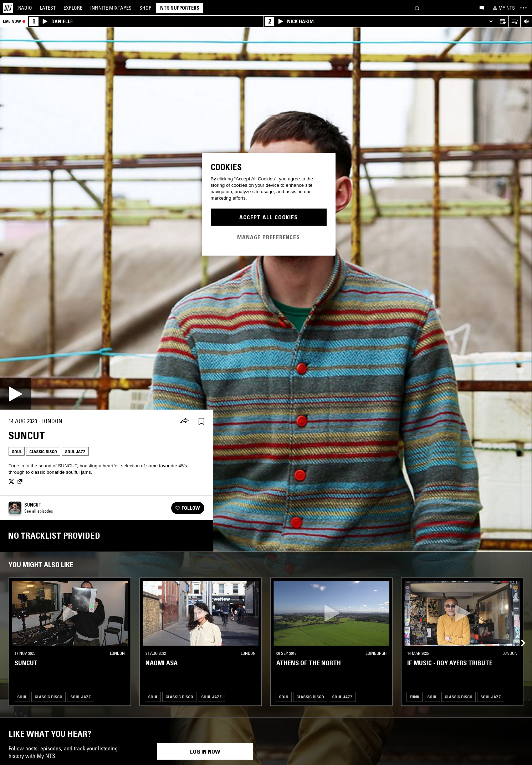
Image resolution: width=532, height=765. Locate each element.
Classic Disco (43, 451)
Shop (145, 8)
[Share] (184, 421)
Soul (17, 451)
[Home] (8, 8)
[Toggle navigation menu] (523, 8)
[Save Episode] (201, 421)
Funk (415, 697)
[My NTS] (503, 8)
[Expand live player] (491, 22)
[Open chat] (482, 7)
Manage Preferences (268, 237)
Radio (25, 8)
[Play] (16, 394)
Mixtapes (111, 8)
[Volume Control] (526, 22)
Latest (48, 8)
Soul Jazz (75, 451)
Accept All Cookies (268, 217)
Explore (73, 8)
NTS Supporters (180, 8)
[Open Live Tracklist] (514, 22)
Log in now (205, 751)
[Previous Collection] (518, 635)
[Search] (417, 8)
